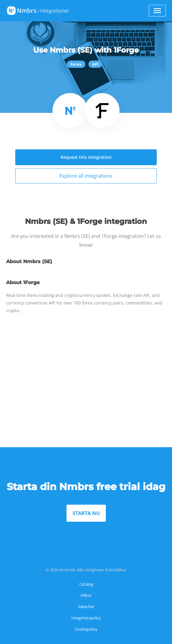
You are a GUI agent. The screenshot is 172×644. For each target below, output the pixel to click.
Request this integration (86, 157)
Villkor (86, 595)
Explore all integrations (86, 176)
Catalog (86, 584)
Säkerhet (86, 607)
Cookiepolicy (86, 629)
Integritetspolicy (86, 618)
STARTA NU (86, 513)
